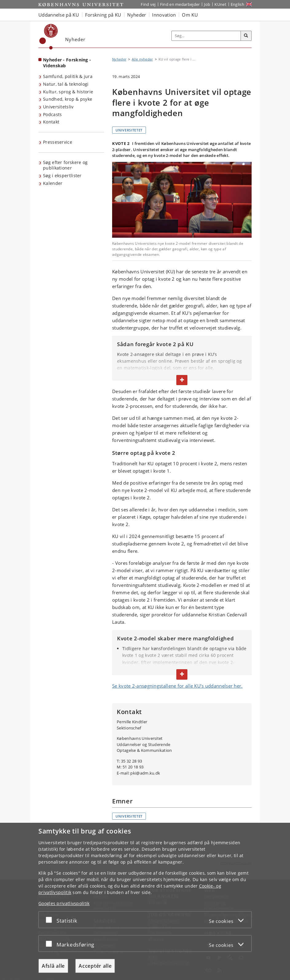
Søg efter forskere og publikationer (65, 165)
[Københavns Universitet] (49, 37)
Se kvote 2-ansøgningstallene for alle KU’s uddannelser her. (177, 686)
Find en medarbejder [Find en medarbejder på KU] (180, 4)
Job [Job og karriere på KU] (207, 4)
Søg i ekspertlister (62, 176)
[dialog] (145, 901)
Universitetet (129, 130)
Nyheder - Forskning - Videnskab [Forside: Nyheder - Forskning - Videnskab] (67, 63)
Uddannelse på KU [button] (59, 15)
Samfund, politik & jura (68, 76)
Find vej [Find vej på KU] (148, 4)
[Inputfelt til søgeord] (206, 36)
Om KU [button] (190, 15)
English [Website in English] (237, 4)
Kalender (53, 183)
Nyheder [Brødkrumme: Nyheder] (119, 59)
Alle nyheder (142, 59)
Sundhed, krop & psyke (68, 99)
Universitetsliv (58, 107)
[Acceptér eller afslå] (50, 920)
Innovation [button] (164, 15)
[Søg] (246, 36)
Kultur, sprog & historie (68, 92)
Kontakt (51, 122)
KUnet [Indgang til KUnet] (220, 4)
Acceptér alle (95, 966)
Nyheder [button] (137, 15)
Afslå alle (53, 966)
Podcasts (52, 114)
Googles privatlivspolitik (64, 903)
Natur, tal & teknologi (66, 84)
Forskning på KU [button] (103, 15)
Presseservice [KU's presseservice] (58, 142)
